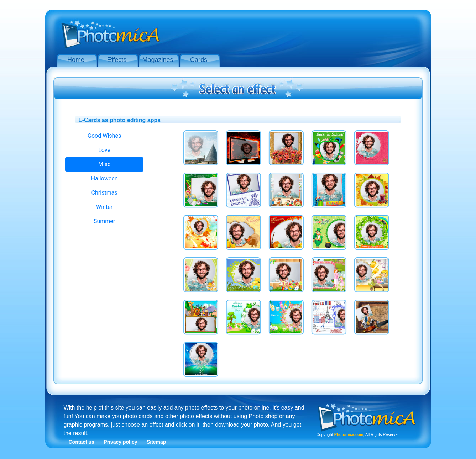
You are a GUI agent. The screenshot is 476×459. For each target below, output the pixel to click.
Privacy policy (120, 442)
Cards (199, 60)
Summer (104, 221)
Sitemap (156, 442)
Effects (117, 60)
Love (104, 150)
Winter (104, 207)
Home (76, 60)
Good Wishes (104, 136)
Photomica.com (349, 434)
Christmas (104, 193)
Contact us (82, 442)
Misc (104, 164)
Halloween (104, 178)
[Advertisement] (295, 31)
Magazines (158, 60)
